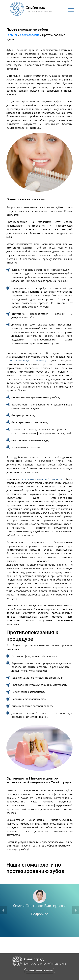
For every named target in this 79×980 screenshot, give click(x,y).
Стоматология (30, 35)
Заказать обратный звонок (40, 971)
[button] (3, 910)
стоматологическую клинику (26, 360)
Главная (12, 35)
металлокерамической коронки (42, 479)
